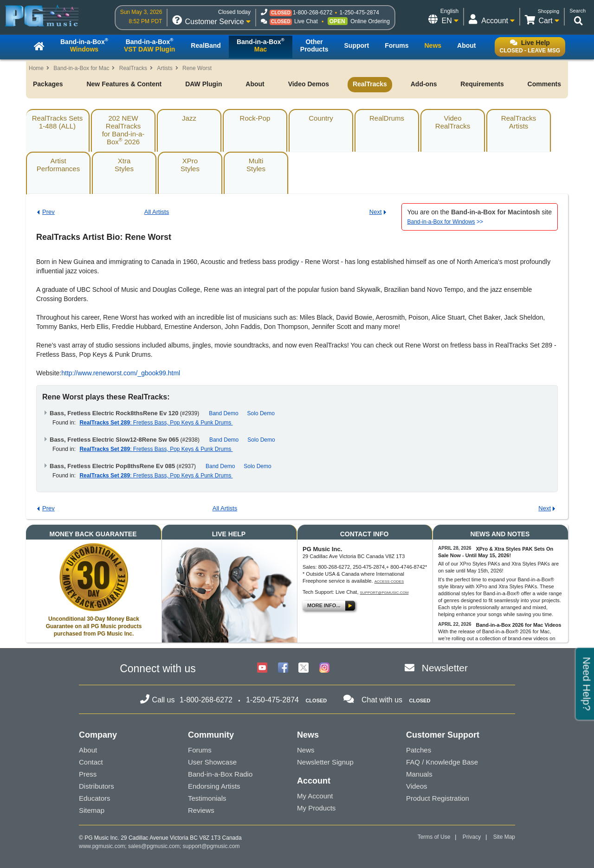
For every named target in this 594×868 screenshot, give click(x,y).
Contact (91, 762)
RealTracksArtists (519, 122)
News (306, 750)
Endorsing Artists (214, 786)
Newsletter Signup (325, 762)
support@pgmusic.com (384, 593)
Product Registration (438, 798)
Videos (417, 786)
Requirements (482, 84)
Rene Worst (197, 68)
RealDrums (387, 118)
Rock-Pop (255, 118)
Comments (544, 84)
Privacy (472, 837)
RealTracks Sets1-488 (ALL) (57, 122)
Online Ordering (370, 21)
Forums (200, 750)
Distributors (97, 786)
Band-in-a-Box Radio (220, 774)
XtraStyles (124, 165)
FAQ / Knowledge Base (442, 762)
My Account (315, 796)
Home (36, 68)
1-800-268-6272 (313, 13)
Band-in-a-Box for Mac (81, 68)
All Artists (157, 212)
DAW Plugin (203, 84)
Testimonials (207, 798)
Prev (48, 212)
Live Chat (306, 21)
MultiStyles (256, 165)
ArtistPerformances (58, 165)
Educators (95, 798)
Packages (48, 84)
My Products (316, 808)
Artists (165, 68)
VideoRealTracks (453, 122)
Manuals (419, 774)
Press (88, 774)
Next (376, 212)
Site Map (504, 837)
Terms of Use (434, 837)
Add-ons (424, 84)
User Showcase (212, 762)
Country (321, 118)
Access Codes (389, 582)
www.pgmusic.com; (103, 846)
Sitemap (92, 810)
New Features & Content (124, 84)
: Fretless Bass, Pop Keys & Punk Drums (156, 423)
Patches (419, 750)
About (255, 84)
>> (445, 222)
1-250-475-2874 (359, 13)
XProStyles (190, 165)
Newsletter (445, 668)
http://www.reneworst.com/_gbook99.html (121, 373)
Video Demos (309, 84)
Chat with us (382, 700)
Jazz (189, 118)
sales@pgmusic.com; (155, 846)
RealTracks (133, 68)
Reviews (201, 810)
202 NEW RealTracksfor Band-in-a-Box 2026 (123, 130)
